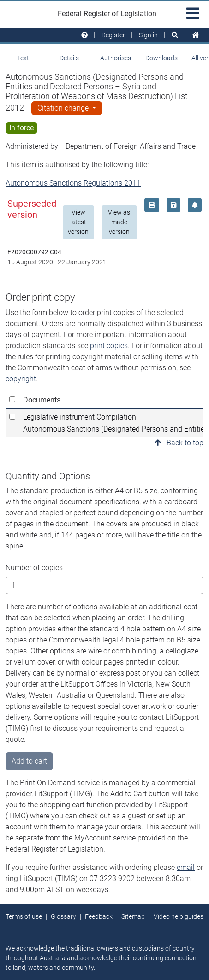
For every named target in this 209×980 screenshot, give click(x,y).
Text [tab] (23, 58)
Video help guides (179, 916)
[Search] (175, 35)
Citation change (64, 108)
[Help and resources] (84, 35)
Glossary (63, 916)
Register (113, 35)
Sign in (148, 35)
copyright (21, 379)
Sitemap (133, 916)
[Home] (196, 35)
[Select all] (12, 399)
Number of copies (34, 568)
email (186, 867)
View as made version (119, 222)
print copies (109, 346)
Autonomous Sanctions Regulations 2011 (73, 183)
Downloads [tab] (161, 58)
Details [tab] (69, 58)
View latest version (78, 222)
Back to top (179, 443)
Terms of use (24, 916)
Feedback (99, 916)
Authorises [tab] (116, 58)
